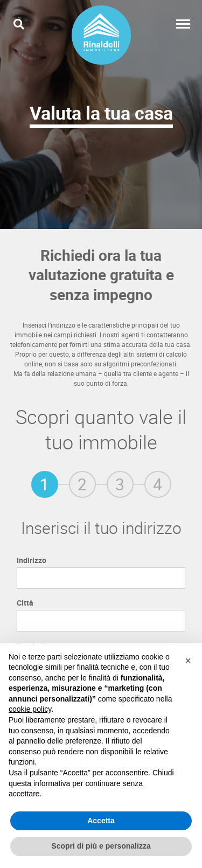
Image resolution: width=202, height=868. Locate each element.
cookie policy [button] (30, 709)
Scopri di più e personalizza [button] (101, 846)
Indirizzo (32, 560)
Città (25, 603)
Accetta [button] (101, 821)
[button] (188, 661)
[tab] (45, 484)
